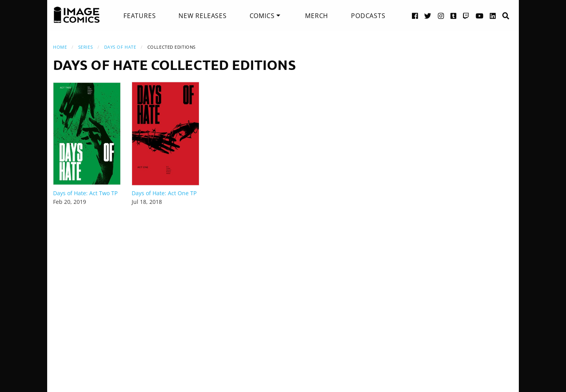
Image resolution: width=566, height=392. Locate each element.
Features (140, 16)
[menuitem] (140, 16)
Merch (317, 16)
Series (85, 47)
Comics (262, 16)
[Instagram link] (441, 16)
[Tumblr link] (454, 16)
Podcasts (368, 16)
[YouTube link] (480, 16)
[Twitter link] (428, 16)
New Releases (203, 16)
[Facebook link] (415, 16)
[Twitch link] (466, 16)
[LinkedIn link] (493, 16)
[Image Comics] (77, 15)
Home (60, 47)
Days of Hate (120, 47)
